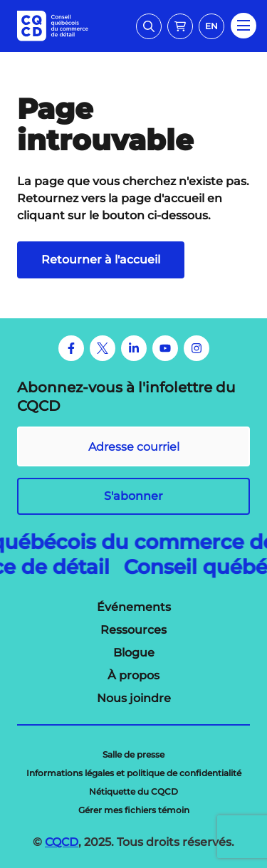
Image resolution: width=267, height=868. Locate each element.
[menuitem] (134, 607)
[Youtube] (165, 348)
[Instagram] (197, 348)
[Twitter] (103, 348)
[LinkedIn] (134, 348)
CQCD (62, 842)
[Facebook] (71, 348)
